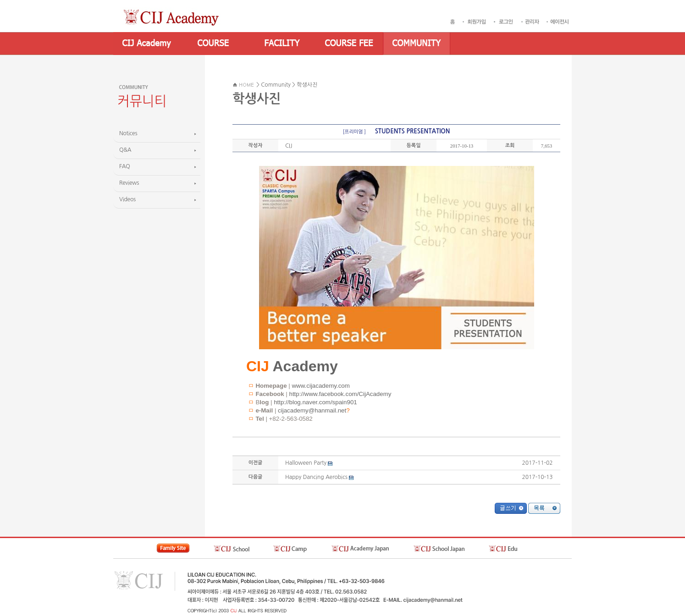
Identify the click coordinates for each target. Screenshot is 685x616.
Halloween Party (306, 463)
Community (276, 85)
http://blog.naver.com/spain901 (315, 402)
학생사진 (307, 85)
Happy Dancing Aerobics (316, 477)
